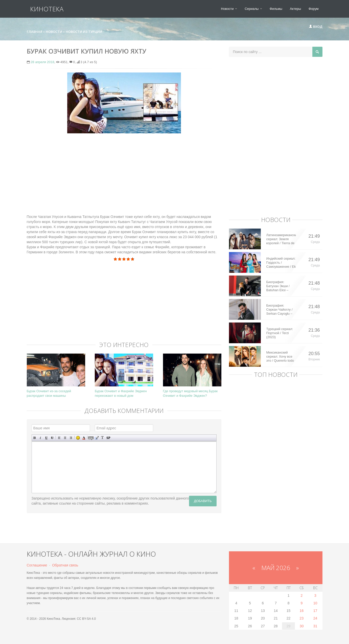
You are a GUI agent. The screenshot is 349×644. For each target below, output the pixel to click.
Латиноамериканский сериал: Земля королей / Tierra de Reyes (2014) (281, 239)
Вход (316, 27)
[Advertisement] (124, 174)
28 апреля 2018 (42, 62)
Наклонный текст (41, 438)
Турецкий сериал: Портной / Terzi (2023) (280, 333)
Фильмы (276, 9)
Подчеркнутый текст (46, 438)
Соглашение (37, 565)
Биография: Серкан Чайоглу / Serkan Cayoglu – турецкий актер (280, 310)
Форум (314, 9)
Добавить (203, 501)
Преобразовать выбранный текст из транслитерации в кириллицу (102, 438)
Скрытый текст (91, 438)
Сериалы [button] (253, 9)
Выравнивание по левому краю (59, 438)
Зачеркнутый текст (52, 438)
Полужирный (35, 438)
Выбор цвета (84, 438)
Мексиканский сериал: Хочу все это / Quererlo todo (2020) (280, 357)
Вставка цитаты (97, 438)
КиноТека (43, 9)
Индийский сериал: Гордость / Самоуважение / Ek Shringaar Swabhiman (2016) (281, 263)
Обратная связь (65, 565)
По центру (65, 438)
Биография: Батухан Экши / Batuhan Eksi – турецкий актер (278, 286)
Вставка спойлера (108, 438)
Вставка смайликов (78, 438)
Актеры (295, 9)
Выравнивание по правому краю (71, 438)
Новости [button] (229, 9)
